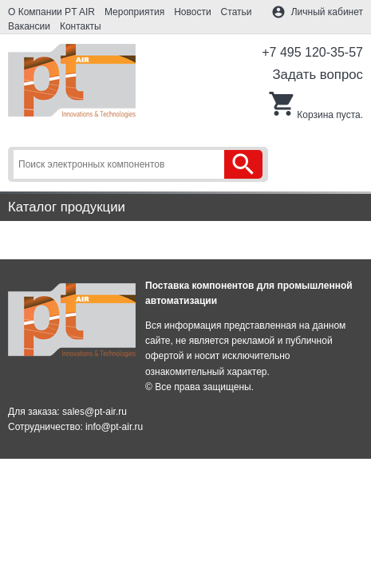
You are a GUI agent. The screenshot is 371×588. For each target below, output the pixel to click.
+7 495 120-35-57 (312, 52)
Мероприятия (134, 12)
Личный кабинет (327, 12)
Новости (192, 12)
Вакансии (29, 26)
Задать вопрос (318, 75)
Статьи (237, 12)
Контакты (81, 26)
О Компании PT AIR (51, 12)
